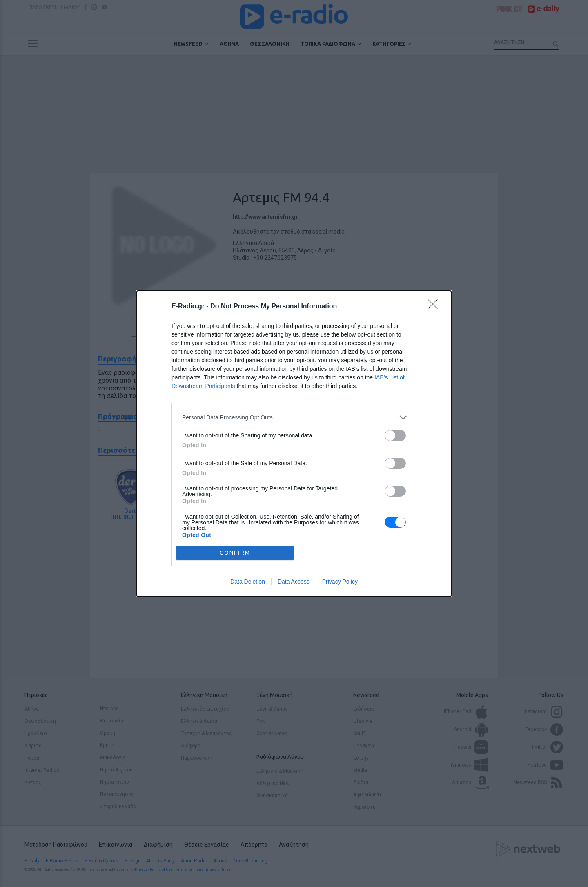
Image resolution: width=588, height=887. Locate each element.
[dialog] (294, 444)
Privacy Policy (340, 582)
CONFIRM (235, 553)
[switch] (395, 436)
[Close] (435, 307)
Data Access (294, 582)
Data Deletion (248, 582)
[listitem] (294, 418)
